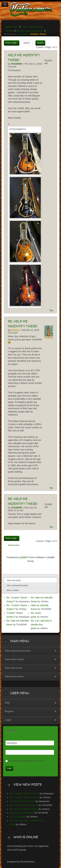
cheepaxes (23, 34)
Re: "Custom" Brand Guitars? (24, 794)
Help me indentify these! (22, 813)
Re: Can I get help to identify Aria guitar (41, 625)
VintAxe (34, 34)
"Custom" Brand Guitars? (22, 801)
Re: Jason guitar (18, 817)
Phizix (43, 34)
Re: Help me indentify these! (24, 805)
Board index (12, 27)
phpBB (23, 557)
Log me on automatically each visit (26, 761)
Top (51, 310)
